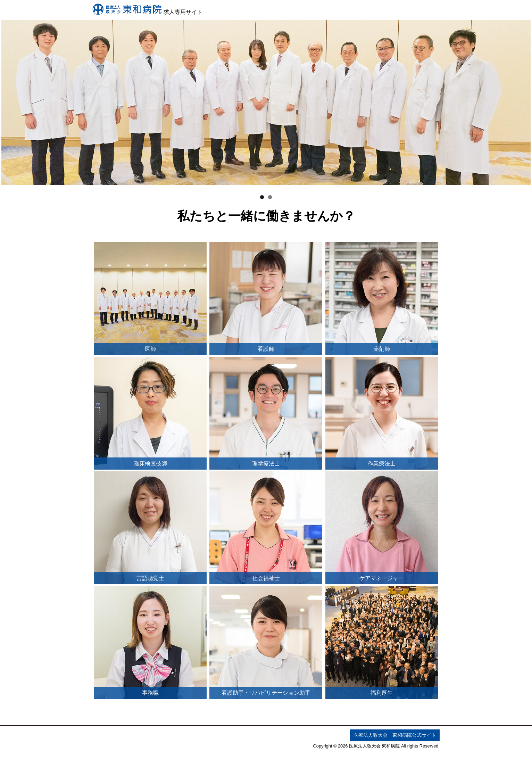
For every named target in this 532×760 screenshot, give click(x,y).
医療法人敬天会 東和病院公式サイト (395, 735)
